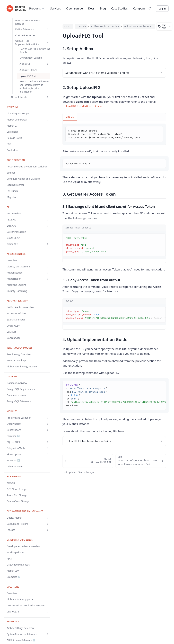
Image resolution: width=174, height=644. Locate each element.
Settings (11, 173)
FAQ (9, 144)
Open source (75, 8)
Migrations (12, 197)
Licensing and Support (19, 113)
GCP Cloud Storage (17, 489)
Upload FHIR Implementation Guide (139, 26)
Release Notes (14, 138)
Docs (91, 8)
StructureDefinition (17, 313)
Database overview (17, 383)
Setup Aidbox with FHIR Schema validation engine (97, 73)
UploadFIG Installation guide (82, 106)
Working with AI (15, 552)
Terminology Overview (19, 354)
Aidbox (68, 26)
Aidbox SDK (13, 571)
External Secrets (15, 185)
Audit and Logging (17, 285)
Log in (162, 9)
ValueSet (11, 332)
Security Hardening (17, 291)
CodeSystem (13, 326)
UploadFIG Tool (28, 76)
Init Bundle (13, 191)
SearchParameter (16, 320)
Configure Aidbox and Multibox (23, 179)
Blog (103, 8)
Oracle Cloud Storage (18, 501)
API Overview (14, 213)
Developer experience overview (23, 546)
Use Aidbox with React (19, 565)
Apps (9, 559)
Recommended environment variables (27, 167)
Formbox (13, 436)
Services (56, 8)
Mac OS (70, 117)
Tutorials (81, 26)
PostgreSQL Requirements (21, 389)
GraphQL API (14, 238)
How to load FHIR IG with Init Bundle (35, 51)
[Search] (150, 8)
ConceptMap (14, 338)
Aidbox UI (12, 126)
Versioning (12, 132)
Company (139, 8)
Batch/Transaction (16, 232)
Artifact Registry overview (20, 307)
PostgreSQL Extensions (19, 401)
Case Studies (120, 8)
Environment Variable (31, 58)
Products (37, 8)
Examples (14, 577)
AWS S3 (11, 483)
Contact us (12, 150)
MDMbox (13, 460)
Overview (12, 260)
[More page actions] (170, 26)
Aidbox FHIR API (28, 70)
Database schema (16, 395)
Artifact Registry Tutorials (105, 26)
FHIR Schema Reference (21, 640)
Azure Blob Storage (17, 495)
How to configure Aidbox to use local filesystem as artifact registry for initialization (34, 87)
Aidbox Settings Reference (21, 628)
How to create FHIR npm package (28, 22)
